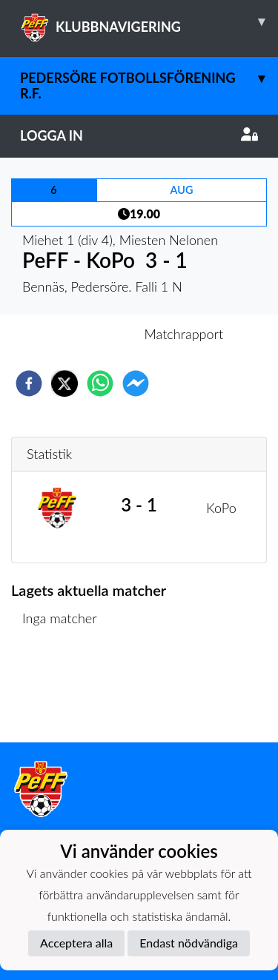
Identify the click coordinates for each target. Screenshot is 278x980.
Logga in (139, 135)
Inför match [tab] (88, 334)
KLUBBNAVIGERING (149, 21)
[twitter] (64, 383)
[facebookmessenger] (136, 383)
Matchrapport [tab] (184, 334)
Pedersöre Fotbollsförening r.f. (149, 79)
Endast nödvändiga (189, 943)
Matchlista (59, 692)
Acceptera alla (76, 943)
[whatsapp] (100, 383)
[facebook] (29, 383)
